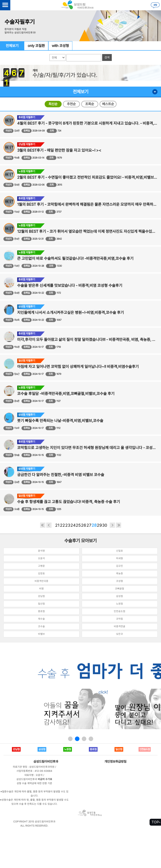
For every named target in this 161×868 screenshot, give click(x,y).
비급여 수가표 (45, 779)
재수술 (41, 619)
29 (99, 525)
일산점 (41, 604)
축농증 (120, 574)
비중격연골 (120, 626)
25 (78, 525)
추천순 (71, 104)
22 (63, 525)
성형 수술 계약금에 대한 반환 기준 (34, 783)
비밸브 (41, 634)
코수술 (41, 626)
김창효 (41, 574)
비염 (41, 589)
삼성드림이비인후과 (46, 761)
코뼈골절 (120, 589)
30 (105, 525)
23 (68, 525)
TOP (155, 822)
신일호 (120, 551)
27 (89, 525)
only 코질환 (36, 46)
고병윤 (41, 566)
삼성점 (120, 596)
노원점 (120, 604)
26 (84, 525)
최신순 (53, 104)
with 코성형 (60, 46)
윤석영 (41, 551)
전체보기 (12, 46)
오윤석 (41, 558)
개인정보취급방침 (115, 761)
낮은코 (120, 634)
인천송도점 (120, 611)
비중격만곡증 (41, 581)
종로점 (41, 611)
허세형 (120, 558)
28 (94, 525)
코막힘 (120, 619)
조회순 (90, 104)
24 (73, 525)
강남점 (41, 596)
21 (57, 525)
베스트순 (108, 104)
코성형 (120, 581)
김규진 (120, 566)
